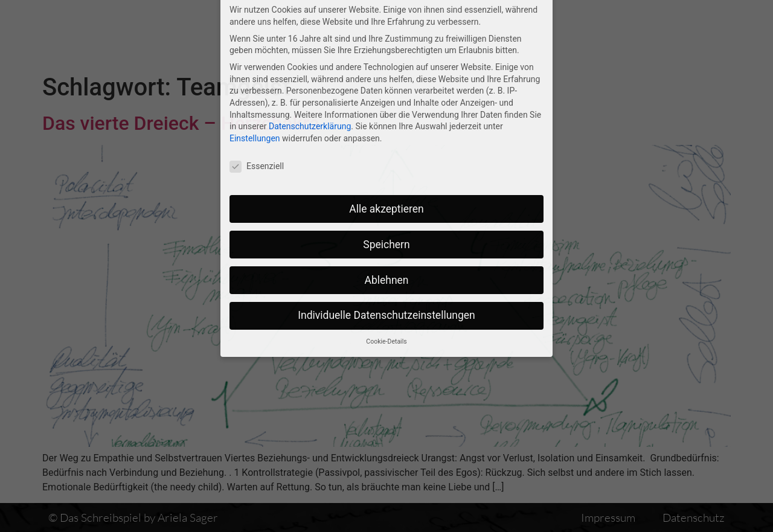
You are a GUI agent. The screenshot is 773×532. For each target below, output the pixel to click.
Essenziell (257, 104)
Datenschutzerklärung (310, 64)
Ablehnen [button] (386, 217)
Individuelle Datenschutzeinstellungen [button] (386, 253)
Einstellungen (255, 75)
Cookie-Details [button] (386, 279)
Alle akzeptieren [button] (386, 146)
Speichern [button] (386, 182)
